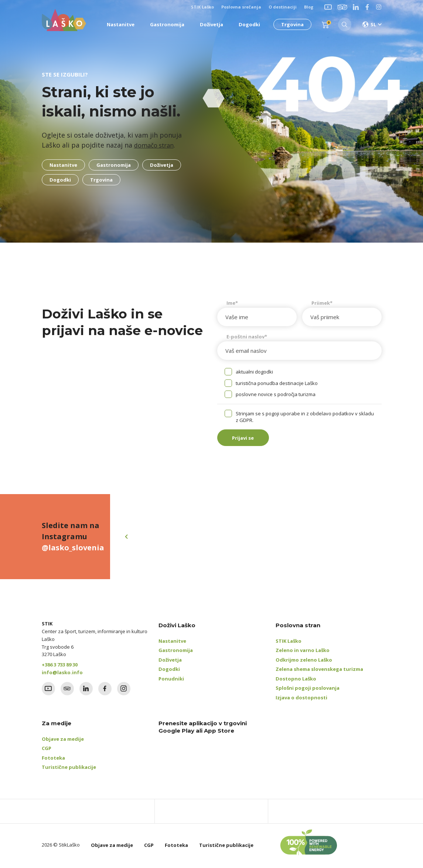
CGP (47, 750)
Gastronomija (176, 652)
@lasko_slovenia (73, 549)
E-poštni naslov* (247, 337)
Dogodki (169, 671)
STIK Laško (289, 643)
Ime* (232, 303)
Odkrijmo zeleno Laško (304, 662)
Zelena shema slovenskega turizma (319, 671)
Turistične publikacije (69, 769)
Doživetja (170, 662)
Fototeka (53, 760)
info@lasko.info (62, 674)
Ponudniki (171, 680)
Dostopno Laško (296, 680)
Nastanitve (172, 643)
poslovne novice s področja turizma (276, 394)
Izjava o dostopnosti (301, 699)
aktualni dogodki (254, 372)
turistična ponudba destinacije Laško (277, 383)
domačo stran (156, 145)
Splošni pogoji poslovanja (308, 690)
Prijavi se (247, 439)
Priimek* (322, 303)
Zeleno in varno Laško (303, 652)
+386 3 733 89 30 (60, 666)
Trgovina (291, 24)
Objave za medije (63, 741)
